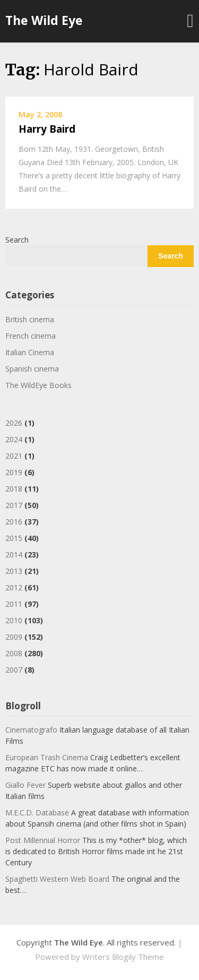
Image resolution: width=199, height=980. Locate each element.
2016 (14, 522)
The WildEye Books (38, 385)
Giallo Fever (25, 785)
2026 (14, 423)
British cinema (30, 319)
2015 (14, 538)
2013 (14, 571)
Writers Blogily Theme (123, 957)
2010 (14, 620)
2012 (14, 587)
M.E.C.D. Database (37, 813)
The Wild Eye (44, 20)
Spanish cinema (32, 369)
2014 (14, 555)
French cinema (31, 336)
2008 (14, 653)
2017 (14, 505)
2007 (14, 670)
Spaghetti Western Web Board (57, 879)
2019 (14, 472)
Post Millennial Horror (43, 840)
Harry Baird (47, 129)
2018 (14, 489)
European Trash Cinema (47, 757)
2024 (14, 439)
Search (17, 240)
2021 (14, 456)
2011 (14, 604)
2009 (14, 637)
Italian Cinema (30, 352)
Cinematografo (31, 730)
